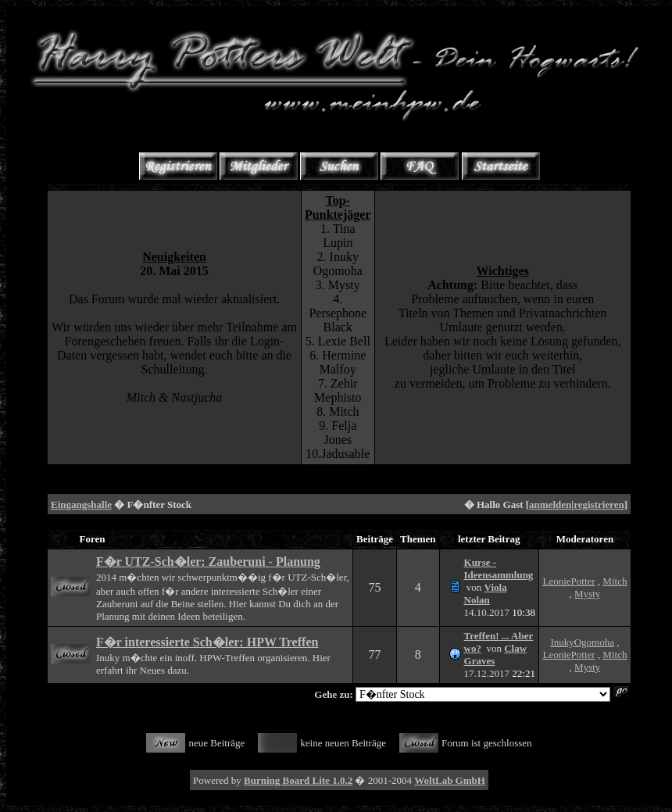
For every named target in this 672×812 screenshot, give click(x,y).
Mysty (587, 594)
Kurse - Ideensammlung (499, 569)
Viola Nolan (486, 594)
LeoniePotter (568, 581)
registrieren (599, 504)
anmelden (550, 504)
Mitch (615, 581)
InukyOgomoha (582, 642)
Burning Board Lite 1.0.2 (298, 780)
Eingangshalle (81, 504)
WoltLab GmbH (450, 780)
